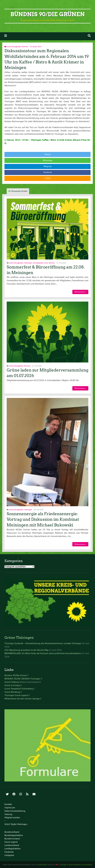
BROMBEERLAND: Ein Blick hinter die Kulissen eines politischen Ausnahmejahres (43, 653)
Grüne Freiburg (12, 682)
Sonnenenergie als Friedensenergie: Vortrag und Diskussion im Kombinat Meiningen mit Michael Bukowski (43, 519)
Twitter (48, 154)
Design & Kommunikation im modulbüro (77, 865)
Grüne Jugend (11, 842)
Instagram (9, 855)
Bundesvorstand (12, 839)
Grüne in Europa (12, 685)
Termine (25, 47)
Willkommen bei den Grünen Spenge (22, 699)
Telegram (47, 166)
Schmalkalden (38, 263)
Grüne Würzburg (12, 692)
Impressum (10, 807)
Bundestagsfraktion (14, 835)
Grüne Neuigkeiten (14, 47)
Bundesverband (12, 832)
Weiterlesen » (80, 292)
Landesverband (12, 845)
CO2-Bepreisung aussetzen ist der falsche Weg (26, 650)
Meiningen (28, 263)
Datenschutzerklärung (15, 811)
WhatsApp (47, 160)
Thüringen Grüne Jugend (16, 695)
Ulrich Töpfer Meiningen (16, 824)
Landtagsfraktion (13, 848)
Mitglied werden (12, 817)
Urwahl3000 (42, 865)
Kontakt (8, 804)
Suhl (46, 263)
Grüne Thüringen (19, 638)
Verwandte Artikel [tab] (19, 191)
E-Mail (48, 178)
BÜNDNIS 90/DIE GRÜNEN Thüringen (22, 679)
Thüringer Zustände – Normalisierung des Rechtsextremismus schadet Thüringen (43, 643)
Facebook (48, 172)
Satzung (8, 814)
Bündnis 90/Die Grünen (48, 14)
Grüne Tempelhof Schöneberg (19, 689)
